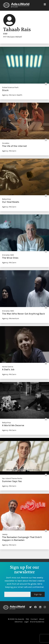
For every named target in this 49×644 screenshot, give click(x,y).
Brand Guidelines (37, 622)
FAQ (27, 619)
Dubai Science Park (10, 87)
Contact (34, 619)
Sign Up (38, 594)
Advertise (19, 622)
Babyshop (6, 199)
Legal (26, 622)
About (42, 619)
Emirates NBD (8, 255)
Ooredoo (6, 143)
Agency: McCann (9, 151)
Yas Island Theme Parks (12, 478)
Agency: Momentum (11, 318)
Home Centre (8, 367)
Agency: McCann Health (12, 95)
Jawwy (5, 534)
